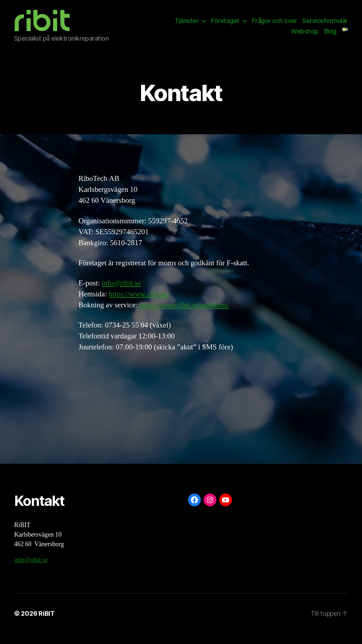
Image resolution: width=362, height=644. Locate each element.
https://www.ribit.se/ (139, 305)
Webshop (305, 37)
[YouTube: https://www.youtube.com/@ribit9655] (226, 510)
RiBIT (47, 624)
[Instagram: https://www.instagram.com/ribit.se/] (210, 510)
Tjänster (186, 26)
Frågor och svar (275, 26)
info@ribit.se (121, 294)
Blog (330, 37)
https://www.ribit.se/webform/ (184, 316)
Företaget (225, 26)
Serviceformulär (325, 26)
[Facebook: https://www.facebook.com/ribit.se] (194, 510)
